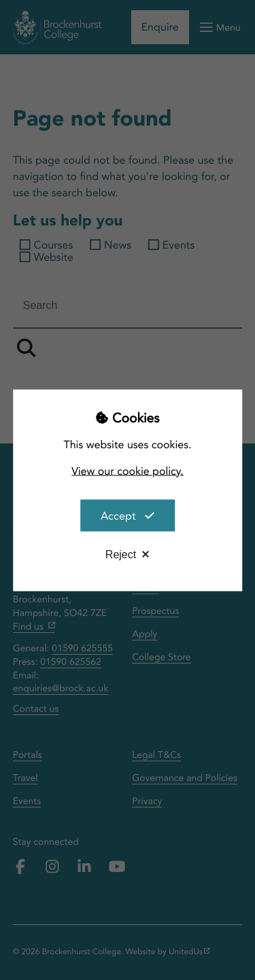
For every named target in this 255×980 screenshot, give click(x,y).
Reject (121, 554)
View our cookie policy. (128, 470)
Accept (118, 515)
